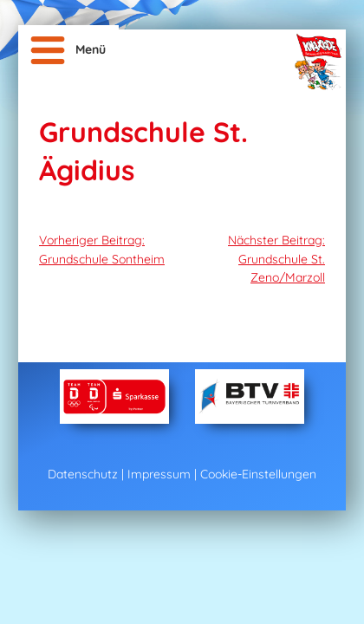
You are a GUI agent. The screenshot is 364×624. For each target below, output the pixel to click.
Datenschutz (83, 474)
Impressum (159, 474)
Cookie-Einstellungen (258, 474)
